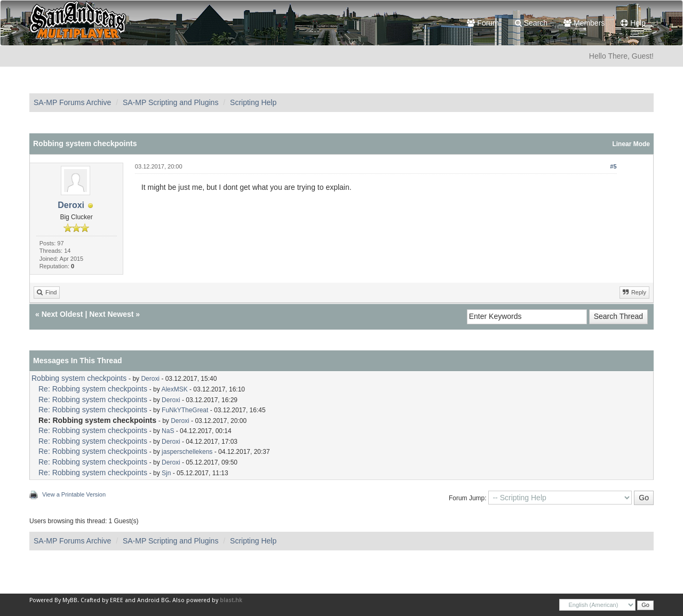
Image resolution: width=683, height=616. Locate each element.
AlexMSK (174, 389)
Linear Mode (631, 144)
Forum (483, 23)
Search (531, 23)
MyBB (70, 600)
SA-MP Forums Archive (72, 102)
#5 (613, 166)
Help (633, 23)
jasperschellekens (187, 452)
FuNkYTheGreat (185, 410)
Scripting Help (253, 102)
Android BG (153, 600)
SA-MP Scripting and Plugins (171, 102)
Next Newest (111, 314)
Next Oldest (62, 314)
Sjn (166, 473)
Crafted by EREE (102, 600)
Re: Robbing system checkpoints (93, 389)
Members (584, 23)
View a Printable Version (74, 494)
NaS (168, 431)
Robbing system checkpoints (79, 378)
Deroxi (71, 205)
